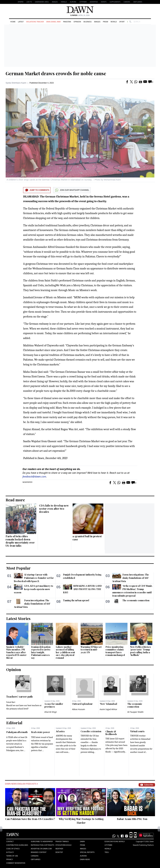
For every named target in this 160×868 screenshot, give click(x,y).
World (114, 22)
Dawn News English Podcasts (21, 784)
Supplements (115, 2)
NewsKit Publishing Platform (143, 845)
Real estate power (41, 732)
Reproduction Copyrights (42, 845)
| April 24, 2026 (80, 15)
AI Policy (10, 852)
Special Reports (87, 852)
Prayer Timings (62, 842)
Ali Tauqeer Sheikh (135, 712)
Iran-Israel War (53, 22)
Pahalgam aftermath (17, 732)
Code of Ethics (13, 849)
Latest (21, 22)
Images (55, 2)
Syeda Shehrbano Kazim (16, 83)
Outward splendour (82, 704)
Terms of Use (12, 856)
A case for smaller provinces (54, 705)
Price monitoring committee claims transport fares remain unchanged (115, 651)
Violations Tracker (35, 22)
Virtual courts (137, 731)
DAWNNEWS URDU (42, 2)
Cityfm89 (108, 845)
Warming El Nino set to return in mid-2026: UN (91, 650)
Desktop (59, 852)
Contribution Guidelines (17, 845)
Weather (59, 849)
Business (87, 22)
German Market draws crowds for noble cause (56, 73)
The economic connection (136, 600)
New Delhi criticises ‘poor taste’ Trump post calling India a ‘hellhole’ (141, 651)
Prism (106, 22)
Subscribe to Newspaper (42, 842)
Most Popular (18, 568)
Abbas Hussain (79, 709)
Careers (127, 2)
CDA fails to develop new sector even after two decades (54, 509)
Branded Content (39, 852)
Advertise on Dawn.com (41, 849)
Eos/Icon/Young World (115, 842)
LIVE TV (29, 2)
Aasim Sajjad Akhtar (108, 709)
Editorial (14, 723)
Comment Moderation (16, 863)
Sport (122, 22)
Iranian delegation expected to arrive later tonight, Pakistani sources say (41, 652)
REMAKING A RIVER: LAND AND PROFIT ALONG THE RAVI (82, 589)
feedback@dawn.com (34, 477)
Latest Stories (18, 618)
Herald (64, 2)
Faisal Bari (11, 702)
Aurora (73, 2)
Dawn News (85, 859)
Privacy (10, 859)
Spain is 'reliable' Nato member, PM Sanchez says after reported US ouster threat (16, 652)
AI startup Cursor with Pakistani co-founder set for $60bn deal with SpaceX (34, 578)
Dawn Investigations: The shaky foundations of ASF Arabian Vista (131, 578)
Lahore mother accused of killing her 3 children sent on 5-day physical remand (65, 652)
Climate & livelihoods (111, 733)
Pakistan (67, 22)
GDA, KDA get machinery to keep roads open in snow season (34, 589)
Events (104, 2)
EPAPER (21, 2)
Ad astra (60, 731)
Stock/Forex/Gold (64, 845)
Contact (10, 842)
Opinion (77, 22)
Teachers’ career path (19, 697)
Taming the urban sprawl (76, 600)
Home (13, 22)
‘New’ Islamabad (108, 704)
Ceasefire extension (91, 731)
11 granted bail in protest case (87, 538)
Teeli (107, 852)
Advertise (94, 2)
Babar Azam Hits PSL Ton (132, 819)
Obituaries (138, 2)
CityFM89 (83, 2)
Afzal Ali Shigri (51, 712)
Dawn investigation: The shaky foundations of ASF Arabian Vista (32, 604)
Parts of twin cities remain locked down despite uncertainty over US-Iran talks (20, 541)
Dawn (82, 842)
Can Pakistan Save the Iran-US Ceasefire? (30, 819)
